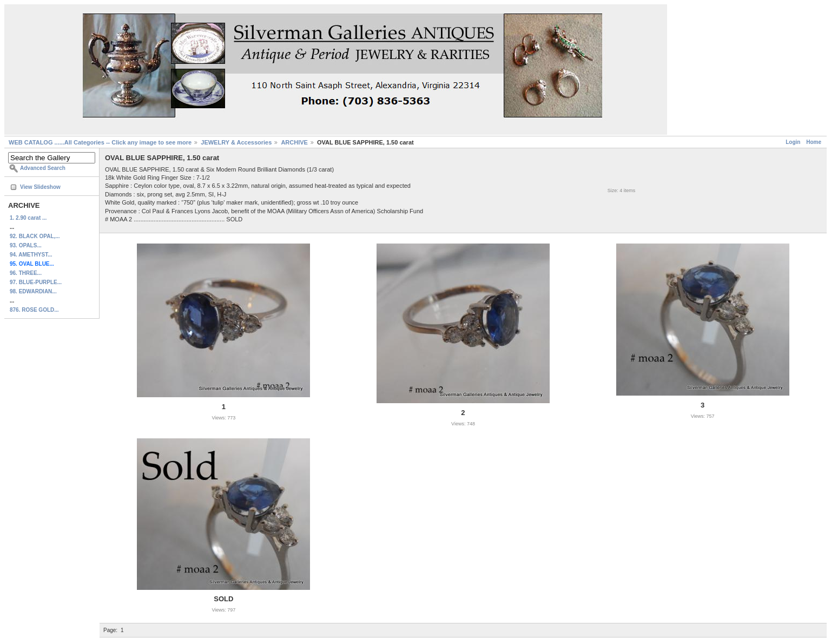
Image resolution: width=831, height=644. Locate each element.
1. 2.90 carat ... (28, 218)
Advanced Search (43, 168)
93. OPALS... (26, 245)
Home (814, 142)
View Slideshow (40, 187)
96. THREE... (26, 273)
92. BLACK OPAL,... (35, 236)
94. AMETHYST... (31, 255)
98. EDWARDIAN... (33, 291)
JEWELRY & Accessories (236, 142)
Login (793, 142)
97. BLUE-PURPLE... (36, 282)
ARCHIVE (294, 142)
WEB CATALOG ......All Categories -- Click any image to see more (100, 142)
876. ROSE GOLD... (34, 310)
